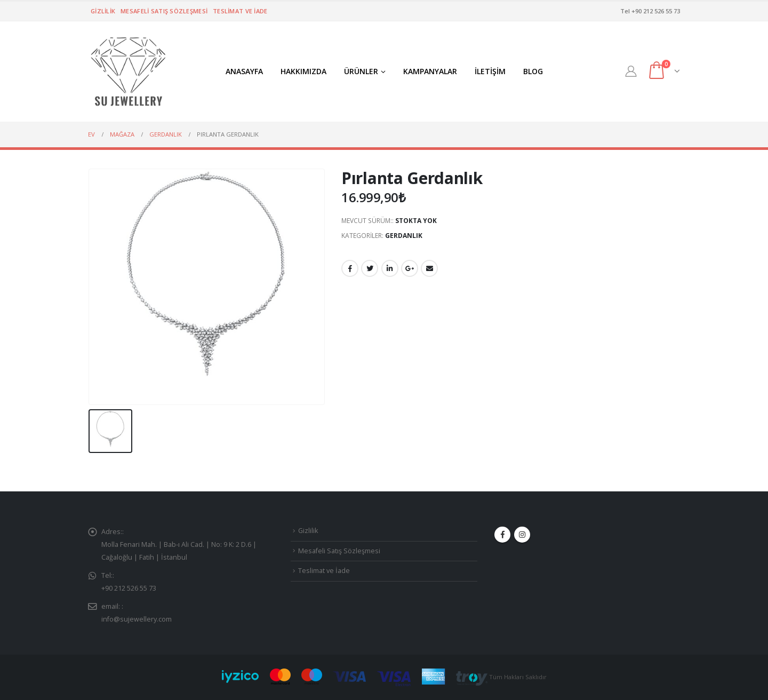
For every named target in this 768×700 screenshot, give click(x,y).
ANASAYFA (244, 71)
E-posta (429, 268)
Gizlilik (103, 11)
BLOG (533, 71)
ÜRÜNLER (361, 71)
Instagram (522, 535)
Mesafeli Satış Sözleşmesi (164, 11)
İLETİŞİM (490, 71)
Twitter (370, 268)
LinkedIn (390, 268)
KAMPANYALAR (430, 71)
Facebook (350, 268)
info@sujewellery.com (137, 619)
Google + (410, 268)
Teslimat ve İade (240, 11)
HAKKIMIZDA (303, 71)
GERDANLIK (404, 236)
